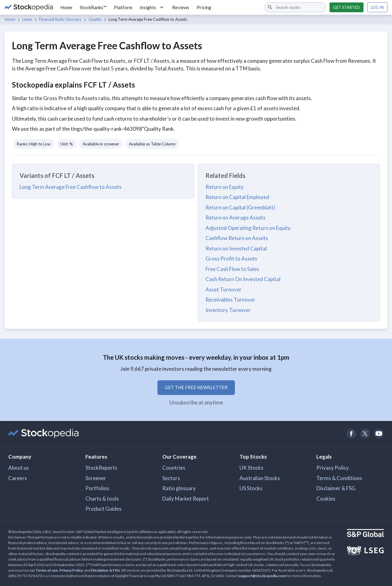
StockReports (101, 468)
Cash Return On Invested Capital (243, 279)
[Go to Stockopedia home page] (29, 7)
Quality (95, 19)
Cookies (326, 499)
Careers (18, 478)
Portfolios (97, 488)
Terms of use (47, 570)
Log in (377, 7)
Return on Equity (225, 187)
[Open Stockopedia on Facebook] (351, 433)
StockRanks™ (93, 7)
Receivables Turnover (230, 300)
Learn (27, 19)
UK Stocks (251, 468)
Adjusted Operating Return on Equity (248, 228)
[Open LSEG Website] (365, 551)
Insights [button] (152, 7)
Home (66, 7)
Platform (123, 7)
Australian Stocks (260, 478)
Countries (174, 468)
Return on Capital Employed (237, 197)
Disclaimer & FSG (336, 488)
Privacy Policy (333, 468)
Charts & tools (102, 499)
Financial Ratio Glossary (60, 19)
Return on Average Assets (236, 218)
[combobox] (295, 7)
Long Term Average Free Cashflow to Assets (71, 187)
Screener (96, 478)
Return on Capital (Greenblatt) (240, 207)
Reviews (181, 7)
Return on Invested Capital (236, 248)
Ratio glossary (179, 488)
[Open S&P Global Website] (365, 534)
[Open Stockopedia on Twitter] (365, 433)
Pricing (204, 7)
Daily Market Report (186, 499)
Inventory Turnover (228, 310)
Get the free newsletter (196, 387)
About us (19, 468)
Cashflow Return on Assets (237, 238)
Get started (347, 7)
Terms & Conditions (339, 478)
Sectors (171, 478)
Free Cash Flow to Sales (232, 269)
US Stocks (251, 488)
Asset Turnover (224, 289)
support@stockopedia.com (262, 576)
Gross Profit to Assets (231, 259)
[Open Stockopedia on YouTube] (379, 433)
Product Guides (104, 509)
